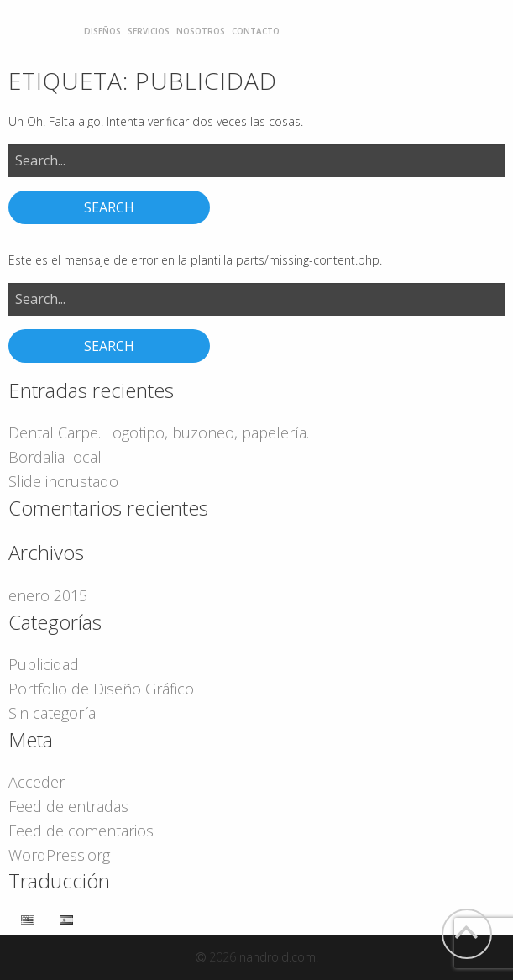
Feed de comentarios (81, 831)
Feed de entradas (68, 806)
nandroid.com (277, 957)
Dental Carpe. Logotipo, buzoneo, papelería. (159, 432)
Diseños (102, 31)
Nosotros (201, 31)
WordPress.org (59, 855)
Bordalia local (55, 457)
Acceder (37, 782)
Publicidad (44, 664)
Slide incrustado (63, 481)
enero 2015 (48, 595)
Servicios (149, 31)
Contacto (256, 31)
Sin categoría (52, 713)
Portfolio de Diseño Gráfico (101, 689)
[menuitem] (102, 31)
